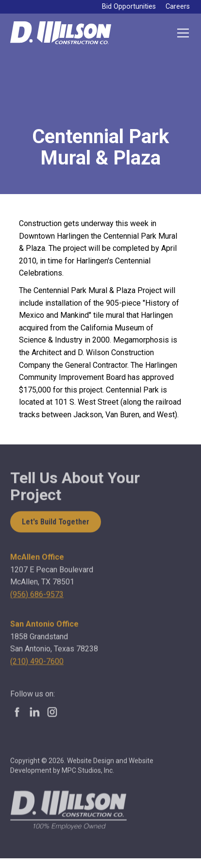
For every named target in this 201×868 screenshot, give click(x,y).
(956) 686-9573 (37, 598)
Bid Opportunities (129, 7)
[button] (181, 33)
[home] (61, 33)
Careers (178, 7)
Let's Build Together (56, 523)
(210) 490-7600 (37, 664)
